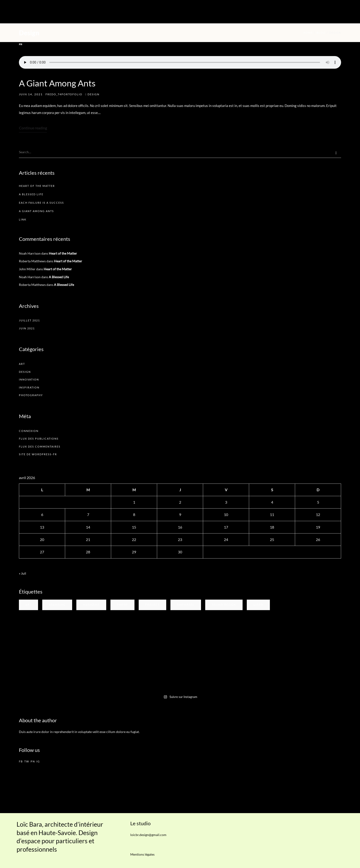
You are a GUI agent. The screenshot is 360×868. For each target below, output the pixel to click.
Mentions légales (142, 854)
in (21, 44)
